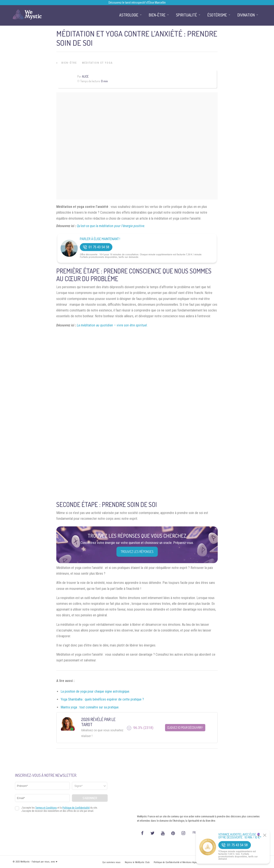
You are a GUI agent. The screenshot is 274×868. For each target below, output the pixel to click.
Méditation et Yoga (97, 63)
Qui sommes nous (111, 862)
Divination (246, 15)
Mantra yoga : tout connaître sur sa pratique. (90, 707)
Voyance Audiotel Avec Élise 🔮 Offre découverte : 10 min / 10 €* (240, 836)
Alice (85, 76)
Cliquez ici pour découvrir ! (185, 728)
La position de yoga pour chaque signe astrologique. (95, 691)
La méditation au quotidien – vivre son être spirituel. (112, 325)
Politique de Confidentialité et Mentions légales (176, 862)
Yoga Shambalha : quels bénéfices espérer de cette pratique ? (102, 699)
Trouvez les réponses (137, 552)
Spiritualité (186, 15)
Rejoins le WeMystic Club (137, 862)
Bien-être (69, 63)
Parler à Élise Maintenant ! (100, 239)
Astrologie (129, 15)
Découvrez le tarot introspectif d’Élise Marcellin (137, 3)
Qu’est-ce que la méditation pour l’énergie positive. (111, 226)
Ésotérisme (217, 15)
